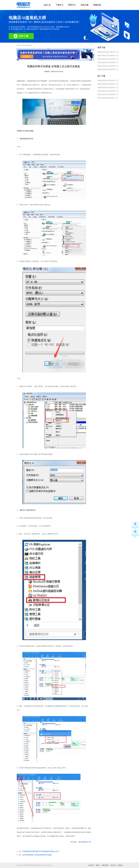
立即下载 (21, 36)
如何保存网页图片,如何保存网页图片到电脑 (37, 855)
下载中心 (60, 5)
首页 (24, 45)
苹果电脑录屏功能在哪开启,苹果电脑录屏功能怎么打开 (41, 851)
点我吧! (27, 57)
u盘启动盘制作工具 (85, 842)
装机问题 (85, 5)
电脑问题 (97, 5)
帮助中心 (72, 5)
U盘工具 (47, 5)
